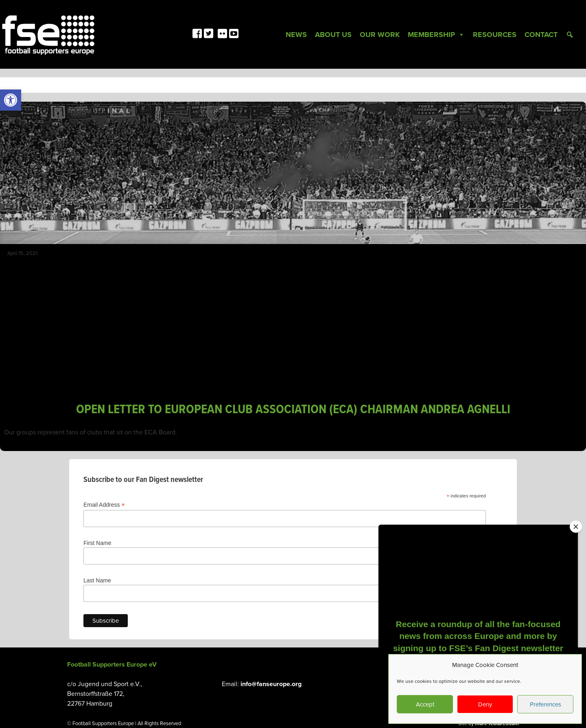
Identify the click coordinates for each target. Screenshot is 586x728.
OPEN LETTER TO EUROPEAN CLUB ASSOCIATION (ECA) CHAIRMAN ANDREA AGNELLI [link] (293, 410)
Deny (485, 704)
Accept (425, 704)
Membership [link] (436, 35)
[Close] (576, 527)
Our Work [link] (380, 35)
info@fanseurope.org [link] (271, 684)
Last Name (97, 580)
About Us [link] (333, 35)
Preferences (546, 704)
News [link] (296, 35)
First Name (97, 543)
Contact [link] (541, 35)
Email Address (104, 505)
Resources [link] (495, 35)
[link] (11, 100)
